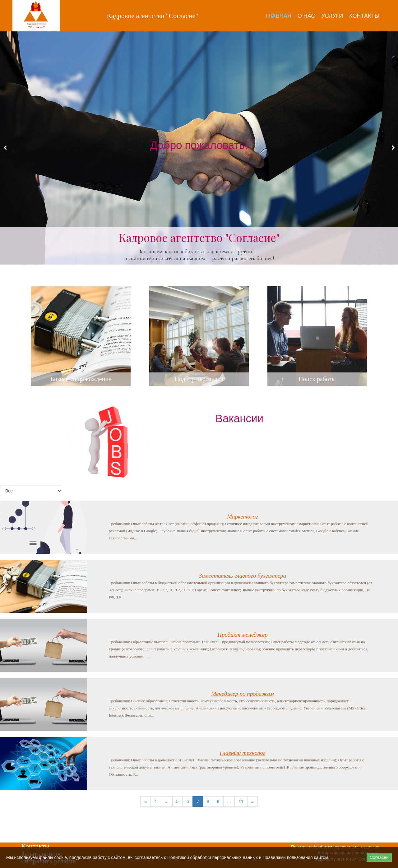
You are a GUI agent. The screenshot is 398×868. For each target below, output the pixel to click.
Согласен (379, 857)
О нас (306, 16)
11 (241, 801)
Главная (278, 16)
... (167, 801)
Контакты (364, 16)
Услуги (332, 16)
